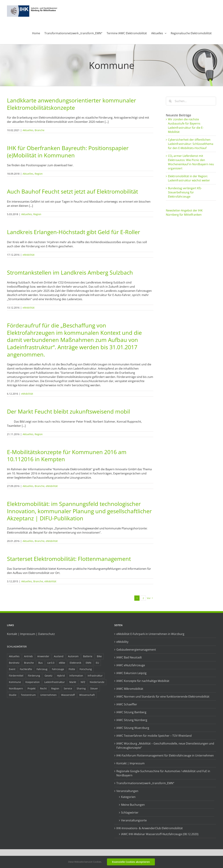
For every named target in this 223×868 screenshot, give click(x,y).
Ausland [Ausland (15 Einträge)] (59, 656)
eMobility (122, 642)
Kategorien (128, 797)
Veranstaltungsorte (134, 820)
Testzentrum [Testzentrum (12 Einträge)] (28, 695)
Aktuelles (28, 130)
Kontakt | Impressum (130, 763)
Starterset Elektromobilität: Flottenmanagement (69, 559)
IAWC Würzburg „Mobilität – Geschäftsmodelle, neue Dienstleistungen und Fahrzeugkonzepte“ (165, 746)
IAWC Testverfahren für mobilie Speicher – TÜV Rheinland (154, 736)
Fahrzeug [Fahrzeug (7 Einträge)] (42, 669)
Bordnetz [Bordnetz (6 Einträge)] (14, 663)
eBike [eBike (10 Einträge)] (62, 663)
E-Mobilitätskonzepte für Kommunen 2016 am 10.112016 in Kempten (67, 456)
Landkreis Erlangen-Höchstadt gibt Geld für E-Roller (74, 232)
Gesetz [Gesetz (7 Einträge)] (49, 676)
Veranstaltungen (127, 791)
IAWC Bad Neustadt (129, 657)
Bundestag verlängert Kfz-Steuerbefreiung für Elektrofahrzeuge (185, 192)
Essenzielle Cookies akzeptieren (131, 862)
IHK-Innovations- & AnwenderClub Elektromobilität (150, 828)
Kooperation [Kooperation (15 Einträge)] (33, 682)
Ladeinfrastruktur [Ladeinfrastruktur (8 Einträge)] (55, 682)
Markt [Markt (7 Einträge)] (73, 682)
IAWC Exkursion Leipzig (131, 673)
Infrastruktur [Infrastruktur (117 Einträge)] (95, 676)
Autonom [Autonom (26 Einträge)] (73, 656)
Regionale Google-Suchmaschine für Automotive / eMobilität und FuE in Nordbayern (163, 773)
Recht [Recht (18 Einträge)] (43, 688)
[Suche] (170, 101)
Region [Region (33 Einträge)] (55, 688)
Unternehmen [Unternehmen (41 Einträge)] (48, 695)
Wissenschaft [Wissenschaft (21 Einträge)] (87, 695)
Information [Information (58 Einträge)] (76, 676)
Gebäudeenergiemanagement (136, 650)
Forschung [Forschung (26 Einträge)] (86, 669)
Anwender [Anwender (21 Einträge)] (43, 656)
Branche (40, 130)
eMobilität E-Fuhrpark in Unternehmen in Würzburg (150, 634)
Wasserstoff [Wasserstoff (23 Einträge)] (68, 695)
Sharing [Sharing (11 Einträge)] (81, 688)
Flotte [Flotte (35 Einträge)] (72, 669)
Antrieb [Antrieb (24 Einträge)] (28, 656)
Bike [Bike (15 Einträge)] (99, 656)
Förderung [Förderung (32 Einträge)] (34, 676)
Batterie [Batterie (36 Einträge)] (88, 656)
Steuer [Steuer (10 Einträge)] (94, 688)
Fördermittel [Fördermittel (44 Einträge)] (16, 676)
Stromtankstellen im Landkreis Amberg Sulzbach (70, 272)
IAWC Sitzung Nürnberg (132, 720)
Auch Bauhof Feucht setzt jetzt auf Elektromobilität (72, 191)
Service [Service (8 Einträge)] (68, 688)
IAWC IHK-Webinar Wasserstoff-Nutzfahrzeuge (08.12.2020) (160, 834)
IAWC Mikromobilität (130, 689)
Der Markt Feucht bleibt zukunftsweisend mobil (68, 411)
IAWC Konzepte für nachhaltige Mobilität (143, 681)
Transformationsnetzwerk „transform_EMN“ (145, 783)
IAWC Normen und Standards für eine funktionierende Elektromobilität (163, 697)
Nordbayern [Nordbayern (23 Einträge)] (16, 688)
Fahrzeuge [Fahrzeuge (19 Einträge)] (58, 669)
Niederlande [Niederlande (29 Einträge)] (97, 682)
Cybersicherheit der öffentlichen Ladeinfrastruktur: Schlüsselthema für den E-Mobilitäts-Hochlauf (191, 144)
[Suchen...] (191, 101)
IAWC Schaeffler (127, 704)
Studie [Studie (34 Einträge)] (13, 695)
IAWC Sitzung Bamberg (131, 712)
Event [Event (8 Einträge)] (12, 669)
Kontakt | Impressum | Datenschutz (31, 634)
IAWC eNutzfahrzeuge (131, 665)
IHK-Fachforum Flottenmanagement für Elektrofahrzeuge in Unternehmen (165, 755)
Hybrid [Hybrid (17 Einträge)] (61, 676)
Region (39, 174)
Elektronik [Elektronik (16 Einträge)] (75, 663)
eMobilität (29, 255)
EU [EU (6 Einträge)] (97, 663)
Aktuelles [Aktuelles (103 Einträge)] (14, 656)
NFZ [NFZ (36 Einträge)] (83, 682)
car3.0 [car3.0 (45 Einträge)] (51, 663)
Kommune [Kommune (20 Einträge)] (15, 682)
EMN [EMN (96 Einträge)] (89, 663)
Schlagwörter (17, 647)
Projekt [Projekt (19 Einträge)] (32, 688)
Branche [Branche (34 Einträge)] (29, 663)
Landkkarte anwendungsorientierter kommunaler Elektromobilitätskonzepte (72, 104)
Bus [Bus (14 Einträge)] (41, 663)
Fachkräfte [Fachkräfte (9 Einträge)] (26, 669)
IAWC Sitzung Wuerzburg (133, 728)
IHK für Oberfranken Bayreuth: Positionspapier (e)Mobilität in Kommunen (68, 152)
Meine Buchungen (133, 805)
